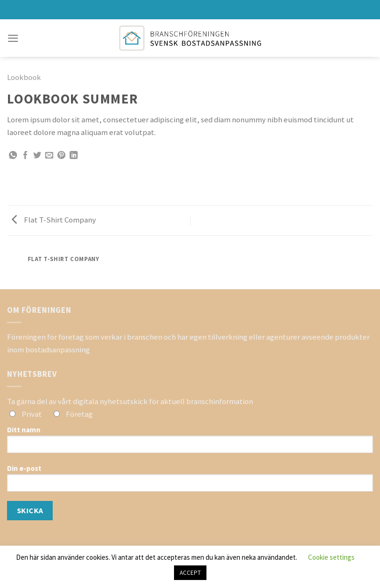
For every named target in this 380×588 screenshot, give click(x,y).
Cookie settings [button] (331, 557)
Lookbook (24, 77)
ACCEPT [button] (190, 573)
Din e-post (190, 481)
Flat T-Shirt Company (54, 220)
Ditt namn (190, 443)
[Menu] (13, 38)
